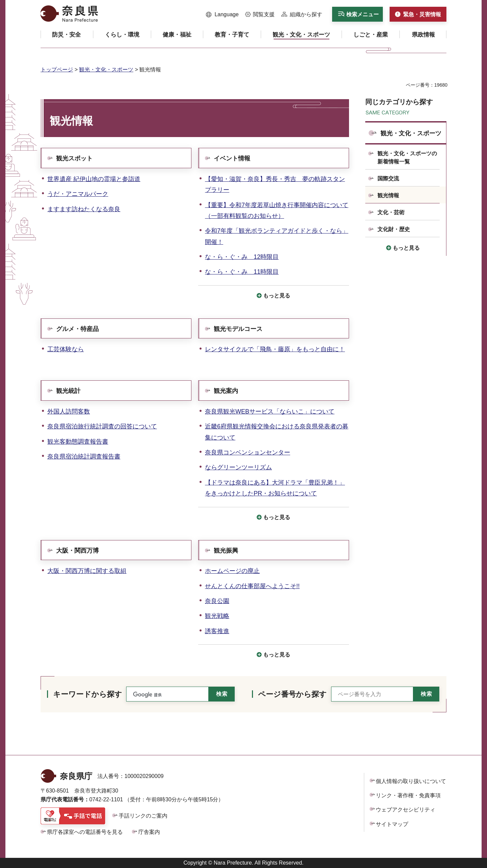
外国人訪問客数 (69, 411)
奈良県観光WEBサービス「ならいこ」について (270, 411)
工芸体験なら (66, 349)
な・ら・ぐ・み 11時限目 (242, 272)
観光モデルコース (238, 329)
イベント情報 (232, 158)
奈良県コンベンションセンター (248, 452)
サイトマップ (392, 824)
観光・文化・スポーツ (106, 70)
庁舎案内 (149, 832)
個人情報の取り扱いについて (411, 781)
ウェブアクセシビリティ (405, 810)
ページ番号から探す (292, 694)
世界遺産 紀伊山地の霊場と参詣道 (94, 179)
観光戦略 (217, 616)
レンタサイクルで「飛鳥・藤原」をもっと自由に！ (275, 349)
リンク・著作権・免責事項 (408, 795)
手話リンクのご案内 (143, 816)
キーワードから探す (88, 694)
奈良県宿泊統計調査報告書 (84, 457)
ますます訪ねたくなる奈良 (84, 209)
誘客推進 (217, 631)
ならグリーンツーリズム (238, 467)
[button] (222, 15)
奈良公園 (217, 601)
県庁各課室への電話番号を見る (85, 832)
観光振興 (226, 551)
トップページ (57, 70)
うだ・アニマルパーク (78, 194)
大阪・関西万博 (77, 551)
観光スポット (74, 158)
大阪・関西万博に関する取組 (87, 571)
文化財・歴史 (394, 229)
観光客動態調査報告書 (78, 442)
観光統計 (68, 391)
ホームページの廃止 (232, 571)
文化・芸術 (391, 212)
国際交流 (388, 179)
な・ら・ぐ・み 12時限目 (242, 257)
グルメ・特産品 (77, 329)
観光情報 (388, 195)
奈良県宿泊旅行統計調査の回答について (102, 426)
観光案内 (226, 391)
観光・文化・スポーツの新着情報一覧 (407, 158)
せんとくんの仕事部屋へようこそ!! (252, 586)
